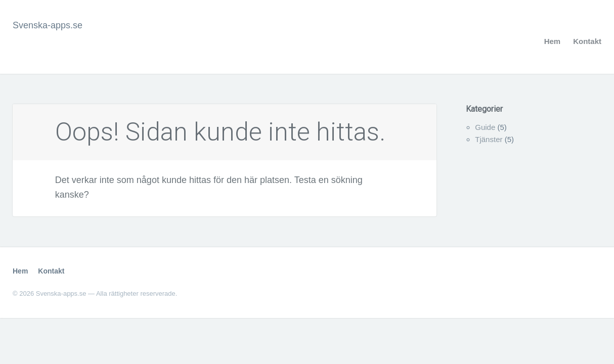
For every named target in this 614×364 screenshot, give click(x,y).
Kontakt (587, 41)
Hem (553, 41)
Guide (485, 127)
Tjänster (489, 139)
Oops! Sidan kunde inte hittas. (220, 132)
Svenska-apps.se (48, 25)
